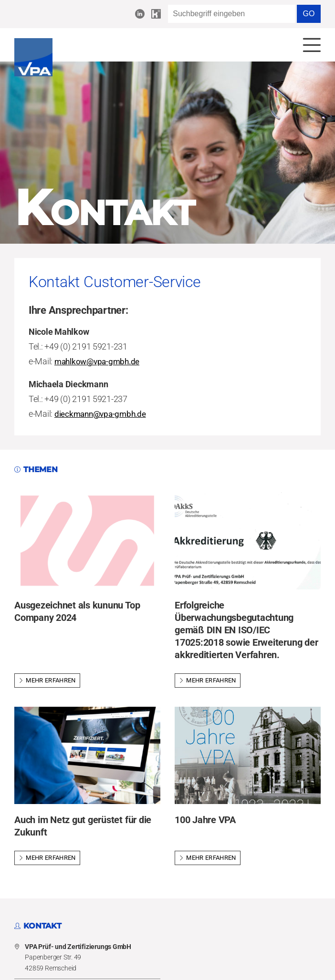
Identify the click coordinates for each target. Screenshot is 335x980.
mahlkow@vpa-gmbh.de (99, 362)
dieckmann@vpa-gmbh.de (103, 414)
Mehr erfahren (47, 681)
